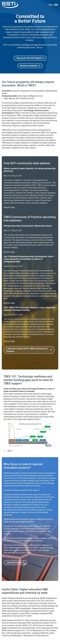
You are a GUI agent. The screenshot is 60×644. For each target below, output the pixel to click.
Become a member (29, 66)
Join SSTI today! (14, 563)
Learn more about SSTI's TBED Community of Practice (27, 350)
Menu (51, 5)
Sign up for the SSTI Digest (29, 58)
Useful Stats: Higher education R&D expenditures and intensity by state (25, 591)
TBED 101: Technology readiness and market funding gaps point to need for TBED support (28, 380)
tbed (10, 451)
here (13, 207)
